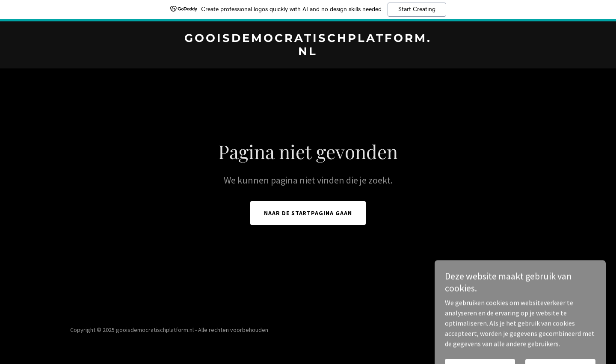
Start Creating (417, 9)
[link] (308, 53)
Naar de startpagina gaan (308, 213)
